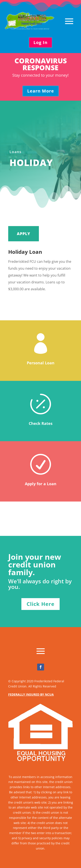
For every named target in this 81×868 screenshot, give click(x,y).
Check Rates (41, 423)
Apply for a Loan (41, 484)
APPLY (24, 234)
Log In (40, 42)
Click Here (40, 604)
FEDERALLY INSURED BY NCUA (31, 694)
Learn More (41, 91)
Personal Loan (41, 363)
